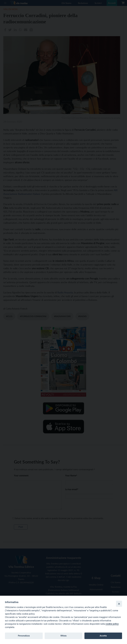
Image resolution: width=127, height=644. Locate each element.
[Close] (119, 604)
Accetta (103, 636)
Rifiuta (63, 636)
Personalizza (24, 636)
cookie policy (112, 624)
